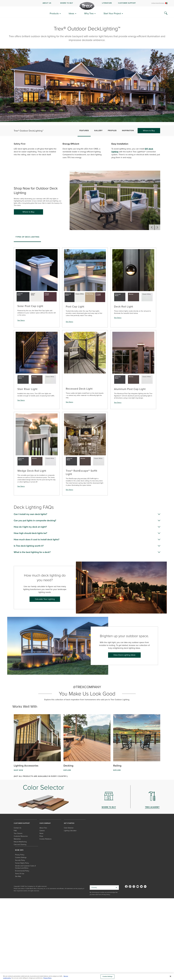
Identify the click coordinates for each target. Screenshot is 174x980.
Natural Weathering (20, 842)
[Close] (170, 976)
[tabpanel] (87, 369)
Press (41, 836)
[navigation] (87, 3)
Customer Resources (21, 836)
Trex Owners (18, 833)
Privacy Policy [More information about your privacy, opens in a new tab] (47, 978)
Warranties (17, 839)
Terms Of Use (20, 874)
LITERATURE (107, 3)
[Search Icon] (166, 13)
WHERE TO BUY (67, 3)
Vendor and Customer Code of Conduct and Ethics (25, 867)
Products (54, 13)
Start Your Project (112, 13)
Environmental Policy (22, 871)
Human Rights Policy (22, 863)
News (41, 833)
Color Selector (69, 828)
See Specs (21, 320)
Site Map (18, 876)
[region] (87, 977)
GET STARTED (69, 823)
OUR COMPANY (45, 823)
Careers (42, 831)
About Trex (43, 828)
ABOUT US (47, 3)
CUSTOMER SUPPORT (127, 3)
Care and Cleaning (20, 844)
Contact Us (17, 828)
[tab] (27, 238)
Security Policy (20, 860)
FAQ (15, 831)
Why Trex (89, 13)
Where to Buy (149, 131)
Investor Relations (45, 839)
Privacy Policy (20, 855)
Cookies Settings (21, 857)
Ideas (71, 13)
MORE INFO (19, 850)
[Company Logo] (87, 6)
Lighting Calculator (70, 831)
